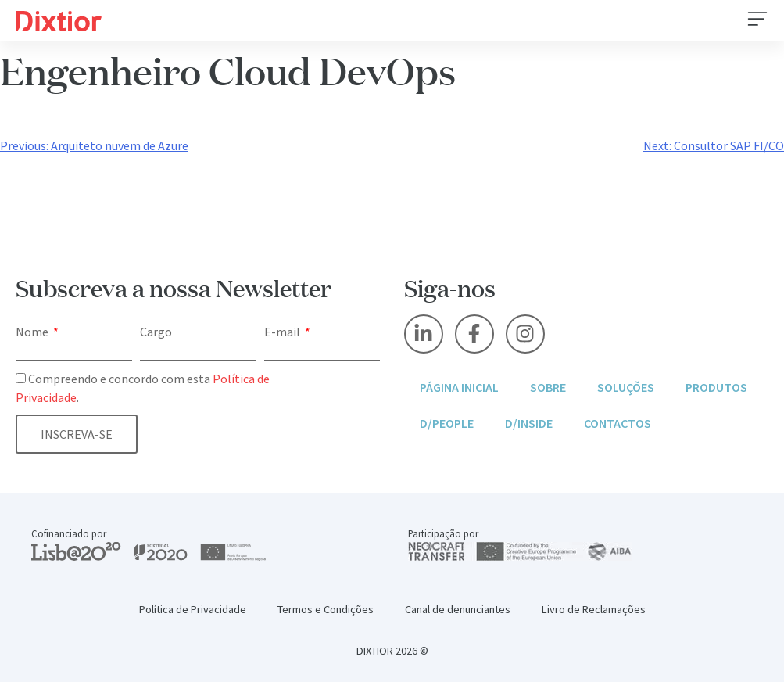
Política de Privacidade (193, 609)
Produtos (716, 387)
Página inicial (459, 387)
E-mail (283, 332)
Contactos (618, 423)
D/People (447, 423)
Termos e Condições (326, 609)
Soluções (626, 387)
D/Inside (529, 423)
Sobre (548, 387)
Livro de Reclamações (594, 609)
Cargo (156, 332)
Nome (33, 332)
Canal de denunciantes (458, 609)
